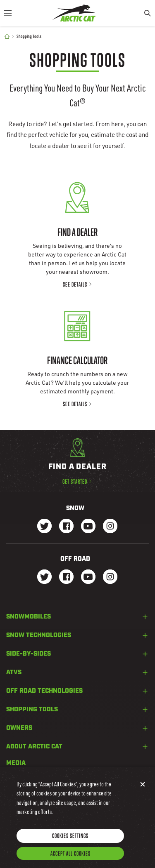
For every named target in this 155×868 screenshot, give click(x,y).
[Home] (7, 36)
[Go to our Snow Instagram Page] (110, 527)
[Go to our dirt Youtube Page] (88, 577)
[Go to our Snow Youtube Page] (88, 527)
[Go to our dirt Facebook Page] (66, 577)
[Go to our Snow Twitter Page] (44, 527)
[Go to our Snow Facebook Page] (66, 527)
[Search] (148, 13)
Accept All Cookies (70, 860)
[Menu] (7, 13)
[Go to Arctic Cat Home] (74, 13)
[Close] (143, 791)
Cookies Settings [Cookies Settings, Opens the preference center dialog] (70, 843)
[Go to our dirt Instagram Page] (44, 577)
